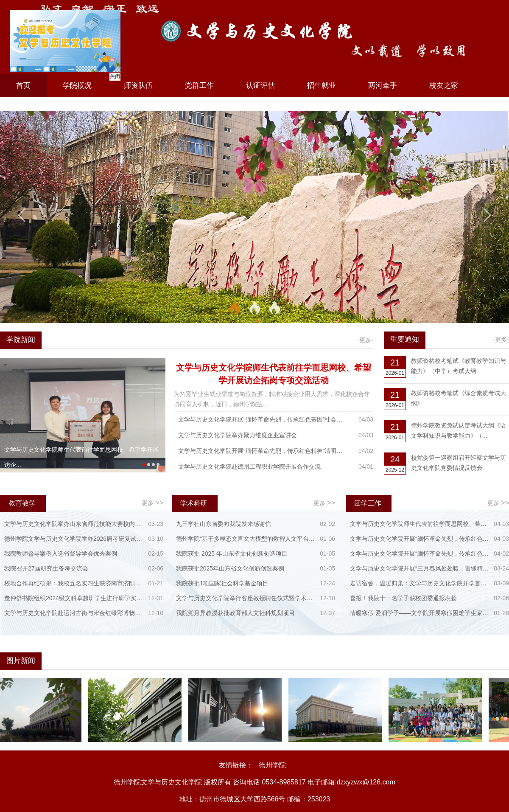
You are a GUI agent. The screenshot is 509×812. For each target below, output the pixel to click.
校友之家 (444, 86)
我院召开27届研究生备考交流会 (46, 568)
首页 (23, 86)
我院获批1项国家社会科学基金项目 (222, 583)
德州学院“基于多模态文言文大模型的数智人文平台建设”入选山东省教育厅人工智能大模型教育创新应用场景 (246, 539)
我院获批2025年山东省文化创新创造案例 (230, 568)
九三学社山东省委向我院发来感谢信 (224, 524)
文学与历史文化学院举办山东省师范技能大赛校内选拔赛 (74, 524)
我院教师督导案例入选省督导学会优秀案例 (61, 554)
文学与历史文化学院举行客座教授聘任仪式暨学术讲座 (246, 598)
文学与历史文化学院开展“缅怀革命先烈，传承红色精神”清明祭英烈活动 (263, 451)
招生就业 (322, 86)
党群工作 (199, 86)
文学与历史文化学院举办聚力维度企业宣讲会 (238, 435)
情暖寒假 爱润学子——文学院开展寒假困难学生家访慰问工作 (420, 613)
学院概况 (77, 86)
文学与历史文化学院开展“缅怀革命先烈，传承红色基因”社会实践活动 (263, 419)
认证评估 (260, 86)
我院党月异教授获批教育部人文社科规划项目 (235, 613)
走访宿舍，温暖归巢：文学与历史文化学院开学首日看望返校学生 (420, 583)
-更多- (365, 340)
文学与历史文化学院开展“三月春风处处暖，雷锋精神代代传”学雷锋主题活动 (420, 568)
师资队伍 (138, 86)
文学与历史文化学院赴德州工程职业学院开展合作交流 (249, 466)
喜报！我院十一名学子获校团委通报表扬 (403, 598)
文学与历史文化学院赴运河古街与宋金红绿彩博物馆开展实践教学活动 (74, 613)
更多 (152, 503)
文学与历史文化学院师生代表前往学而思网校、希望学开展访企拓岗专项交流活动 (420, 524)
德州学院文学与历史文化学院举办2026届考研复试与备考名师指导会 (74, 539)
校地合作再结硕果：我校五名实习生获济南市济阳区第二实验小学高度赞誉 (74, 583)
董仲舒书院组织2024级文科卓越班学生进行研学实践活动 (74, 598)
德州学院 (272, 765)
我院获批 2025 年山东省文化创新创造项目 (232, 554)
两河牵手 (383, 86)
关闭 (114, 76)
